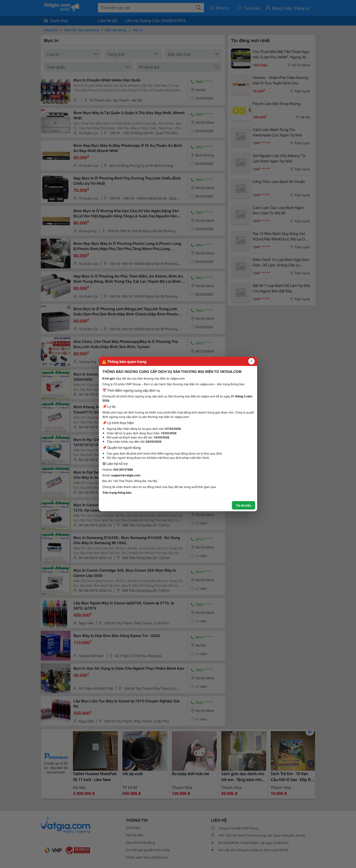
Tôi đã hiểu (244, 505)
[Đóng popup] (251, 361)
